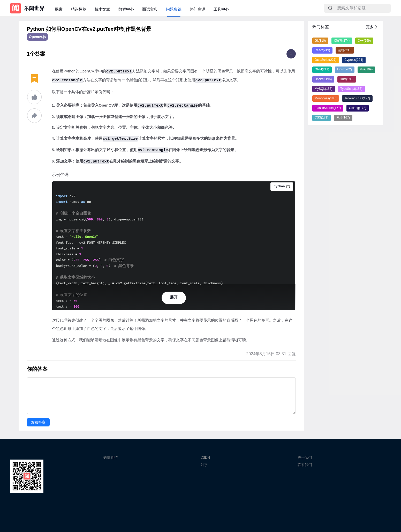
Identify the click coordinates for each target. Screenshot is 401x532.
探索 (59, 9)
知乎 (204, 465)
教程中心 (126, 9)
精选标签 (79, 9)
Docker (323, 79)
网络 (343, 117)
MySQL (323, 89)
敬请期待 (111, 457)
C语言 (342, 41)
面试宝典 (150, 9)
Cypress (354, 60)
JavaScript (326, 60)
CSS (321, 117)
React (322, 50)
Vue (366, 69)
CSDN (205, 457)
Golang (358, 108)
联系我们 (305, 465)
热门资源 (198, 9)
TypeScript (351, 89)
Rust (347, 79)
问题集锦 (174, 9)
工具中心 (221, 9)
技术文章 (102, 9)
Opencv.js (37, 37)
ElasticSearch (328, 108)
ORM (322, 69)
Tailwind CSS (357, 98)
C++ (364, 41)
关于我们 (305, 457)
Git (320, 41)
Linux (345, 69)
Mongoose (326, 98)
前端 (345, 50)
